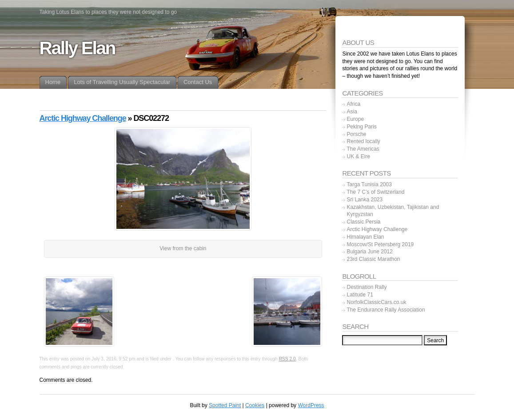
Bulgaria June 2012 (369, 252)
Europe (355, 119)
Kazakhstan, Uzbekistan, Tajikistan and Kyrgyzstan (393, 211)
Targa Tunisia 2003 (369, 184)
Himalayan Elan (365, 237)
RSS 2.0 (287, 359)
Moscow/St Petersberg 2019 (380, 244)
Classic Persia (363, 222)
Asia (352, 112)
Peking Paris (361, 127)
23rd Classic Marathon (373, 259)
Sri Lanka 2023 (365, 200)
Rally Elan (78, 48)
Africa (353, 104)
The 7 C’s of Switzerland (375, 192)
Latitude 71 (360, 295)
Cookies (255, 405)
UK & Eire (358, 156)
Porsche (356, 134)
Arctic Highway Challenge (83, 118)
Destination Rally (367, 287)
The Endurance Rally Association (386, 310)
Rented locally (363, 141)
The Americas (363, 149)
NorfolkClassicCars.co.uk (376, 302)
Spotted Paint (225, 405)
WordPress (311, 405)
